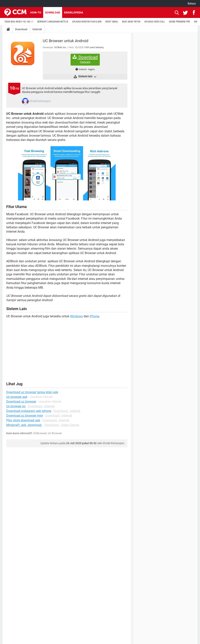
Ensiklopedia (74, 12)
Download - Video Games (62, 425)
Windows (76, 316)
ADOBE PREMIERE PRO (180, 22)
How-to (36, 12)
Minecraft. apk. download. (24, 425)
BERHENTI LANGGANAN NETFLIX (53, 22)
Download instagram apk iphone (29, 411)
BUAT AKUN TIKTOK (131, 22)
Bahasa (192, 4)
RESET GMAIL (112, 22)
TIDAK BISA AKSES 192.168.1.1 (19, 22)
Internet (37, 29)
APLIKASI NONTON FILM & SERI (87, 22)
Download (53, 12)
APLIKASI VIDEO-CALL (155, 22)
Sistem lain (87, 76)
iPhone (94, 316)
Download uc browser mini (25, 416)
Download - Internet (41, 406)
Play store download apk (23, 420)
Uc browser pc (16, 406)
